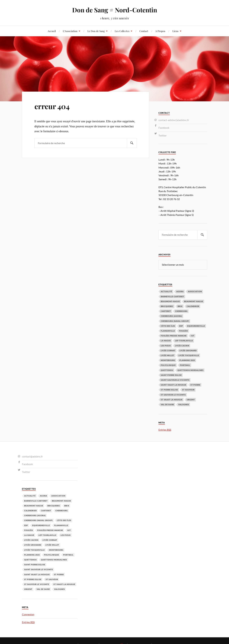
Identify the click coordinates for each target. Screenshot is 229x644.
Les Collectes (122, 31)
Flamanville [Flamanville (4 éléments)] (168, 331)
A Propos (160, 31)
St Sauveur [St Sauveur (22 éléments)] (188, 390)
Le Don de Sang (96, 31)
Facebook (164, 128)
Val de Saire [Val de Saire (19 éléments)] (167, 404)
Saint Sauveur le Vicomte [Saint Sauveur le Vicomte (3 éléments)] (175, 380)
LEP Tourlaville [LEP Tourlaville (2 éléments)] (184, 340)
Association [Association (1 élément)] (195, 291)
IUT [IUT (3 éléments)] (193, 336)
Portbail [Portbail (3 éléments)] (185, 365)
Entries (165, 430)
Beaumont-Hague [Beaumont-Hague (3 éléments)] (170, 301)
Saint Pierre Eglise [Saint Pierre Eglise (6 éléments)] (171, 375)
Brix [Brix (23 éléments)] (180, 306)
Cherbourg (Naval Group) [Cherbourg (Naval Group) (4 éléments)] (175, 321)
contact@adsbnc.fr (32, 456)
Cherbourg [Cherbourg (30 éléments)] (181, 311)
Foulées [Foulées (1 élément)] (183, 331)
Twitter (163, 135)
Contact (144, 31)
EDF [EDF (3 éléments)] (181, 326)
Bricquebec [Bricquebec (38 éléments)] (167, 306)
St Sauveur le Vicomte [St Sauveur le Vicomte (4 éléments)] (173, 395)
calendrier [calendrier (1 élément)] (193, 306)
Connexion (28, 614)
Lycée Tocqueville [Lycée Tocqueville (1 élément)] (189, 355)
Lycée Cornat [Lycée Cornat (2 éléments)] (168, 350)
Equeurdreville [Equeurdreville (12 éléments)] (196, 326)
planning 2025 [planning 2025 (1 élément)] (187, 360)
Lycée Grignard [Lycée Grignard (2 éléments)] (188, 350)
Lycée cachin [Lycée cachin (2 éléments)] (182, 345)
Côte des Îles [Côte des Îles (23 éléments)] (168, 326)
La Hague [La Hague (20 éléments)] (166, 340)
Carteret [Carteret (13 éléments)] (166, 311)
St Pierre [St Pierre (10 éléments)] (195, 385)
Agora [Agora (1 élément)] (180, 291)
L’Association (70, 31)
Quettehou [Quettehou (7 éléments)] (167, 370)
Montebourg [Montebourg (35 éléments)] (168, 360)
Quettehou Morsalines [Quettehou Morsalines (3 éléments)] (190, 370)
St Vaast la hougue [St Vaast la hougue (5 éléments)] (172, 399)
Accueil (52, 31)
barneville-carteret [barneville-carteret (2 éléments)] (172, 296)
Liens (175, 31)
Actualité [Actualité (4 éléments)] (166, 291)
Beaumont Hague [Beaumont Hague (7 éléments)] (194, 301)
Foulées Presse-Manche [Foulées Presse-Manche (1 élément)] (174, 336)
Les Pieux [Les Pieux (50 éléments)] (166, 345)
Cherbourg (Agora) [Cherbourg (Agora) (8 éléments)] (171, 316)
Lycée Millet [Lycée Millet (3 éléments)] (168, 355)
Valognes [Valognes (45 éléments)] (184, 404)
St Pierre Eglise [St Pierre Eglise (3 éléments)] (169, 390)
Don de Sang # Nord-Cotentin (115, 10)
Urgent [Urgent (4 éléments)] (191, 399)
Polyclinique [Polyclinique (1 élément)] (168, 365)
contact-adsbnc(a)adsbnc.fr (174, 120)
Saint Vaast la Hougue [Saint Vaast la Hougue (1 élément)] (173, 385)
